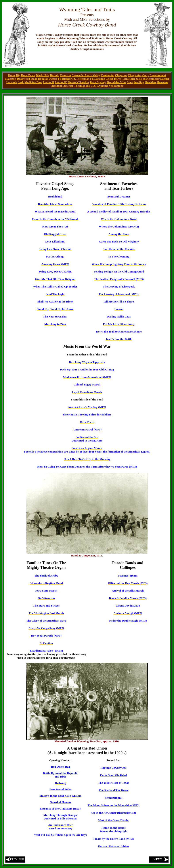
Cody (145, 75)
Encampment (158, 75)
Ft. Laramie (98, 79)
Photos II (48, 82)
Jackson (141, 79)
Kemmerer (153, 79)
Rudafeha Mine (117, 82)
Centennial (108, 75)
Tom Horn (128, 79)
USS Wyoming (99, 86)
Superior (68, 86)
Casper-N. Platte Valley (86, 75)
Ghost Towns (114, 79)
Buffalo (54, 75)
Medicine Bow (33, 82)
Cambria (65, 75)
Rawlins (84, 82)
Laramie (12, 82)
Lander (165, 79)
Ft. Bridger (65, 79)
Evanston (10, 79)
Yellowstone (116, 86)
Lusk (21, 82)
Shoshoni (56, 86)
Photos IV (61, 82)
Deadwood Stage (27, 79)
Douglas (43, 79)
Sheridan (150, 82)
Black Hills (43, 75)
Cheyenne (121, 75)
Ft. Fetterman (81, 79)
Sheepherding (135, 82)
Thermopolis (82, 86)
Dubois (53, 79)
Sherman (162, 82)
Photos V (73, 82)
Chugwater (135, 75)
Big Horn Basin (26, 75)
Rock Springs (98, 82)
